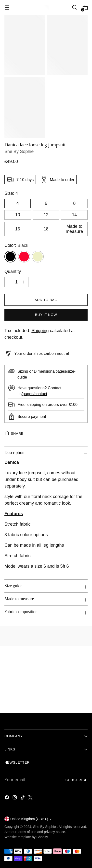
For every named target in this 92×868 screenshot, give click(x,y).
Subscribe (77, 780)
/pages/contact (34, 394)
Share (14, 433)
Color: (16, 245)
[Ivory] (38, 257)
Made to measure (74, 229)
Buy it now (46, 315)
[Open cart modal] (85, 7)
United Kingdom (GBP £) (28, 819)
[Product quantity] (16, 282)
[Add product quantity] (24, 282)
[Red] (24, 257)
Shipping (40, 331)
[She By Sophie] (46, 7)
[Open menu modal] (7, 7)
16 (18, 229)
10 (18, 215)
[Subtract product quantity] (9, 282)
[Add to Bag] (46, 300)
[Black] (10, 257)
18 (46, 229)
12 (46, 215)
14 (74, 215)
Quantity (13, 271)
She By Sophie (19, 152)
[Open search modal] (74, 7)
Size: (11, 193)
